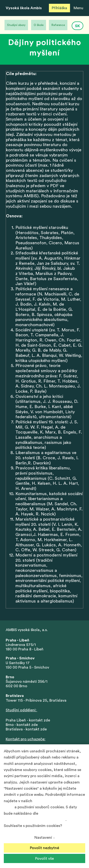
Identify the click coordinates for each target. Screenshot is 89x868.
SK (77, 26)
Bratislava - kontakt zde (26, 729)
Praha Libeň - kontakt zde (29, 720)
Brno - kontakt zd (21, 725)
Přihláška (59, 8)
